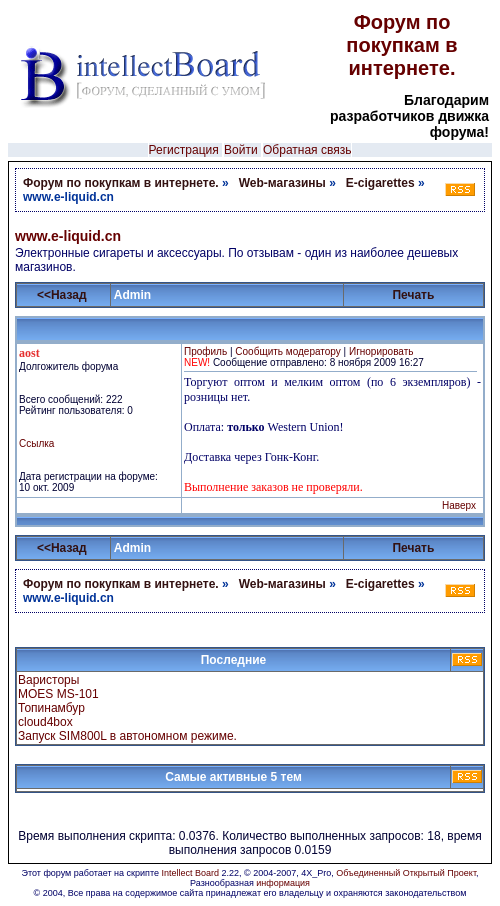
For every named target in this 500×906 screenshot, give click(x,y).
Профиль (205, 351)
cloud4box (45, 722)
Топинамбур (51, 708)
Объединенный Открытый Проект (406, 873)
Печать (413, 295)
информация (283, 883)
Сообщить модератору (287, 351)
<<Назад (62, 295)
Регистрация (184, 150)
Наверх (459, 505)
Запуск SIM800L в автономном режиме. (127, 736)
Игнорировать (381, 351)
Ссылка (36, 443)
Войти (241, 150)
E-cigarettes (380, 183)
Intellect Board (190, 873)
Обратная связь (307, 150)
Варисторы (48, 680)
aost (29, 353)
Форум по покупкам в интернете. (401, 45)
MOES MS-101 (58, 694)
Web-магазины (282, 183)
